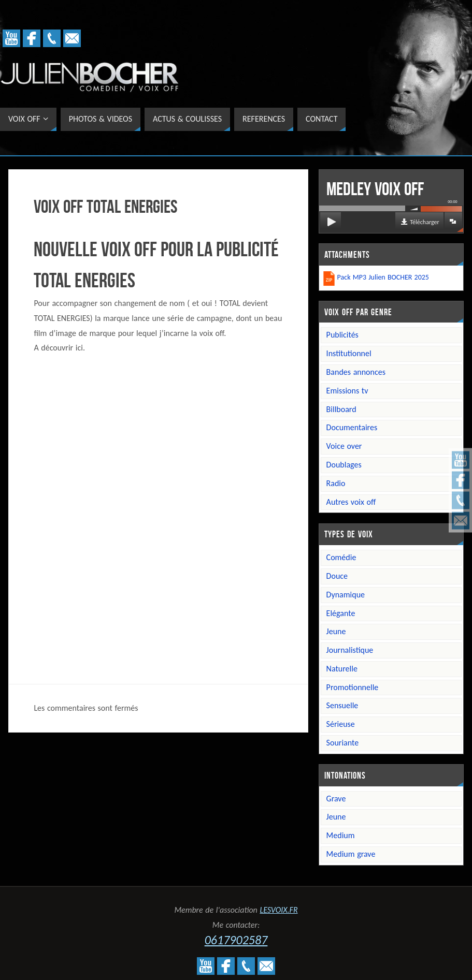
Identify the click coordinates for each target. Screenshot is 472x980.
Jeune (336, 631)
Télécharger (424, 222)
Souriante (343, 743)
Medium (341, 835)
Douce (337, 576)
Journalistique (350, 650)
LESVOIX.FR (278, 910)
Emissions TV (347, 391)
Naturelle (342, 669)
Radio (336, 483)
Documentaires (352, 427)
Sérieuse (341, 724)
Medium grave (351, 854)
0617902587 (236, 940)
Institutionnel (349, 353)
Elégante (341, 613)
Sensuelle (342, 705)
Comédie (341, 557)
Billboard (341, 409)
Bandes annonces (356, 372)
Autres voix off (351, 502)
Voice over (344, 446)
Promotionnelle (353, 687)
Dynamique (346, 595)
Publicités (342, 335)
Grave (336, 799)
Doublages (344, 465)
